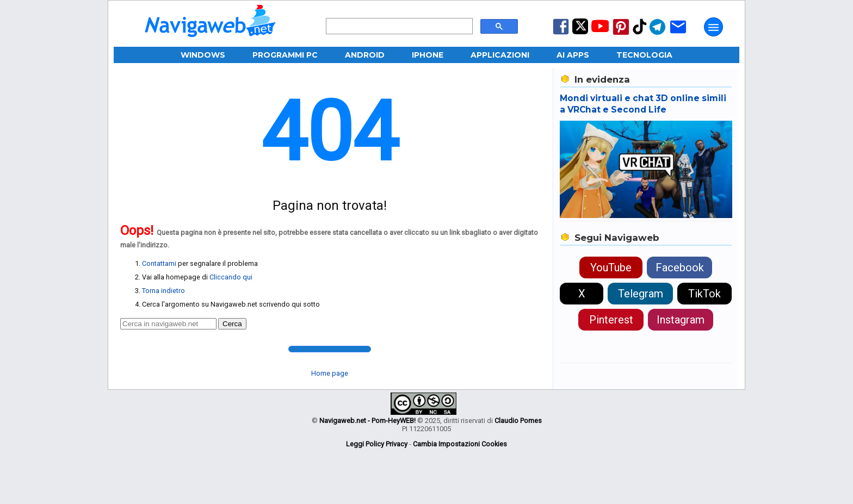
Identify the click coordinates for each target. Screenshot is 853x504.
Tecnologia (644, 55)
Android (365, 55)
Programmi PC (285, 55)
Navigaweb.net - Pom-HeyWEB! (367, 421)
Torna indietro (163, 291)
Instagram (681, 320)
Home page (330, 373)
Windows (203, 55)
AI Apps (573, 55)
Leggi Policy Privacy (377, 444)
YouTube (611, 267)
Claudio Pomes (518, 421)
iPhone (428, 55)
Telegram (641, 294)
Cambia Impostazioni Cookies (460, 444)
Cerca (232, 324)
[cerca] (398, 27)
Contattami (159, 263)
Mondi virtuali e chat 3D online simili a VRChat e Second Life (643, 104)
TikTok (704, 294)
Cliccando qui (231, 277)
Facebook (680, 267)
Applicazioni (500, 55)
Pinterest (611, 320)
